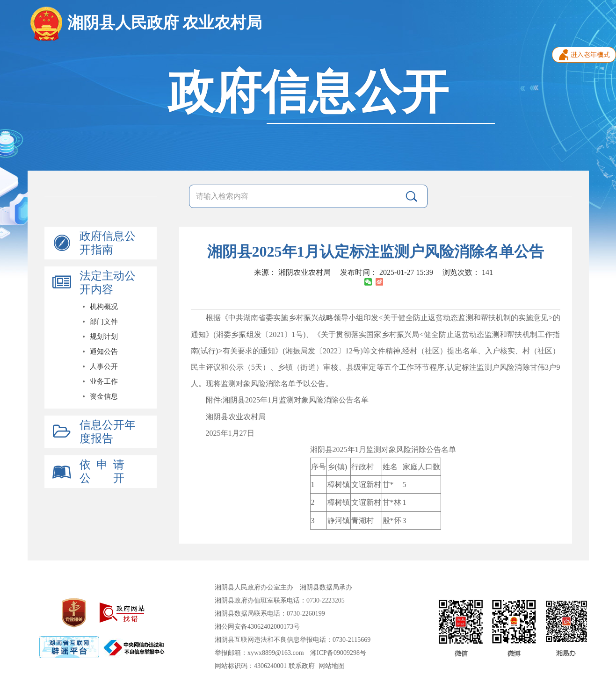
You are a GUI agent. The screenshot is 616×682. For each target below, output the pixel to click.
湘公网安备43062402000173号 (257, 627)
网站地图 (332, 666)
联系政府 (302, 666)
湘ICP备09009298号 (338, 653)
